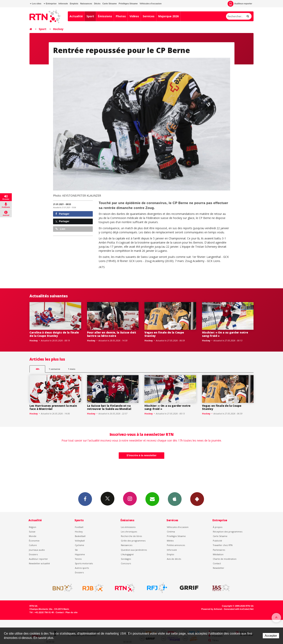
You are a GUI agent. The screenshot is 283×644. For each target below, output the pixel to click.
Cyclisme (79, 545)
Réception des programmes (228, 532)
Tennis (78, 559)
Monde (33, 536)
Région (33, 527)
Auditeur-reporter (240, 4)
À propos (218, 527)
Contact (217, 563)
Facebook (85, 499)
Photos (121, 16)
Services (149, 16)
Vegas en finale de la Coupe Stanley (164, 334)
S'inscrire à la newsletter (141, 455)
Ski (76, 550)
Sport (90, 16)
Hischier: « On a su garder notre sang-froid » (225, 334)
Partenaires (219, 550)
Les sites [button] (36, 4)
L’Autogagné (127, 554)
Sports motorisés (84, 563)
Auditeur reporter (38, 559)
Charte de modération (225, 559)
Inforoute (63, 4)
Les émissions (128, 527)
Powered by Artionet (212, 609)
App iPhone (175, 499)
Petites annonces (176, 545)
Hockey (58, 29)
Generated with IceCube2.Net (239, 609)
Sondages (126, 559)
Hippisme (80, 554)
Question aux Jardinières (134, 550)
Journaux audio (37, 550)
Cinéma (171, 532)
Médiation (218, 554)
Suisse (32, 532)
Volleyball (80, 541)
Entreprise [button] (50, 4)
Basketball (80, 536)
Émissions (105, 16)
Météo (170, 541)
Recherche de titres (131, 536)
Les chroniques (129, 532)
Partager (62, 214)
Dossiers (33, 554)
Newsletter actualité (39, 563)
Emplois (74, 4)
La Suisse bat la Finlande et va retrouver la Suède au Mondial (109, 407)
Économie (34, 541)
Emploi (170, 554)
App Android (197, 499)
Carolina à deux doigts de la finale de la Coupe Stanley (54, 334)
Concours (126, 563)
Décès (97, 4)
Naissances (86, 4)
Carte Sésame (110, 4)
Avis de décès (174, 559)
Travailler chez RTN (223, 545)
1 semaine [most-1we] (54, 369)
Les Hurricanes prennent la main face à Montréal (53, 407)
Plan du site (71, 612)
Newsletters (152, 499)
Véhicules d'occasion (150, 4)
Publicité (217, 541)
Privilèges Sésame (128, 4)
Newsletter (219, 568)
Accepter (271, 636)
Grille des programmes (133, 541)
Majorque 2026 (168, 16)
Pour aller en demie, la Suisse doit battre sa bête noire (112, 334)
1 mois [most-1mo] (72, 369)
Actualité (76, 16)
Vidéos (134, 16)
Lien (60, 229)
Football (79, 527)
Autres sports (82, 568)
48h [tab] (37, 369)
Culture (33, 545)
